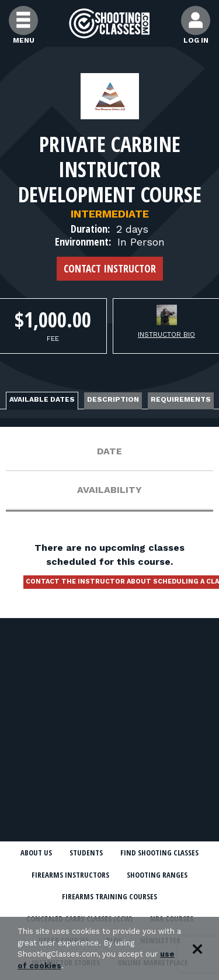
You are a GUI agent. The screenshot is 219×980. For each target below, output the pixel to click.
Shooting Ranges (157, 875)
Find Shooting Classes (159, 853)
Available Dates (42, 399)
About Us (36, 853)
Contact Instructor (110, 268)
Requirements (181, 399)
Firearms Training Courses (109, 896)
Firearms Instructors (70, 875)
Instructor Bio (166, 334)
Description (113, 399)
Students (86, 853)
